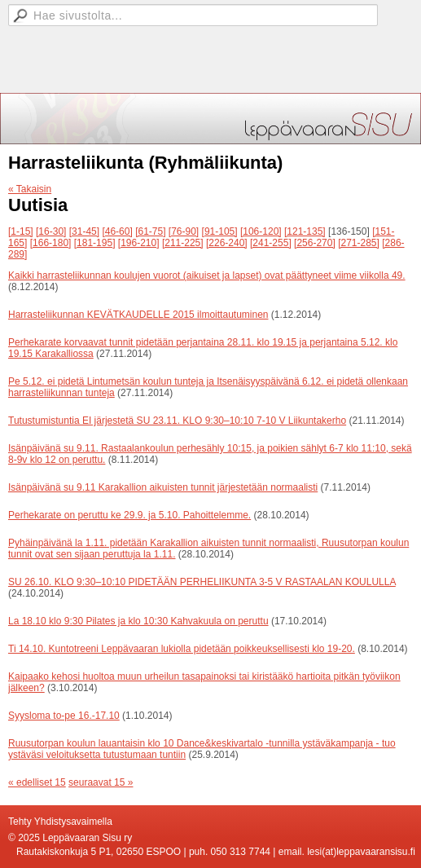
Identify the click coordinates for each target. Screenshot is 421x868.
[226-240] (227, 243)
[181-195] (95, 243)
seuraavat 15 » (101, 782)
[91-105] (220, 231)
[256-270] (315, 243)
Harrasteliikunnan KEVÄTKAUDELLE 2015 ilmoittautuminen (138, 315)
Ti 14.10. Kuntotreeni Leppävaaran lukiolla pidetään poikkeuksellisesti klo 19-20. (182, 649)
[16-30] (51, 231)
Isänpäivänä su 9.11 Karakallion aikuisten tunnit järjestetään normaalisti (163, 487)
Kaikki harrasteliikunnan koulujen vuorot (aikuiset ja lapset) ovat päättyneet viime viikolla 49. (207, 275)
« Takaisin (30, 189)
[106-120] (261, 231)
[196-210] (139, 243)
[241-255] (271, 243)
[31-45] (84, 231)
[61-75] (150, 231)
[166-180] (51, 243)
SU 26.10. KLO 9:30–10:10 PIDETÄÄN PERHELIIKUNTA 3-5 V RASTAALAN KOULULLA (202, 582)
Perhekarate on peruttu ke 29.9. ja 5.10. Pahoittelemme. (129, 515)
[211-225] (183, 243)
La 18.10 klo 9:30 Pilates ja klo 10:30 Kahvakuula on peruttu (138, 621)
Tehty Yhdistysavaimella (60, 822)
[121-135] (305, 231)
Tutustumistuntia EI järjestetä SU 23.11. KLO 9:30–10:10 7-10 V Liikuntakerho (177, 421)
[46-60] (117, 231)
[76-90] (184, 231)
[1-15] (21, 231)
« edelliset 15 (37, 782)
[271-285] (359, 243)
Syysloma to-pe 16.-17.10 (64, 716)
